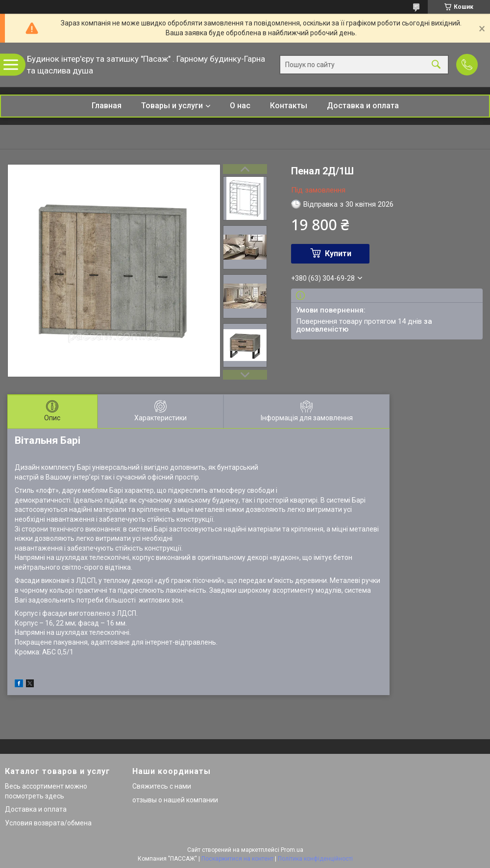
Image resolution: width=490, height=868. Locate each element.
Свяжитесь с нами (162, 786)
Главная (107, 106)
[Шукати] (436, 65)
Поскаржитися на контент (237, 859)
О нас (240, 106)
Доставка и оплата (363, 106)
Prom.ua (292, 850)
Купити (338, 253)
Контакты (289, 106)
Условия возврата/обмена (48, 823)
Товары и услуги (172, 106)
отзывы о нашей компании (175, 800)
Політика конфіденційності (315, 859)
